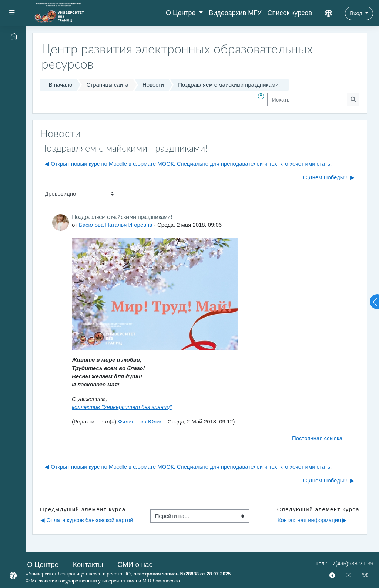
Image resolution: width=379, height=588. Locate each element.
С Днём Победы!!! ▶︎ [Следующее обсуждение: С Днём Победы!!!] (329, 177)
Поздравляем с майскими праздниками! (229, 85)
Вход (357, 13)
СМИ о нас (135, 564)
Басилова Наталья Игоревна (116, 225)
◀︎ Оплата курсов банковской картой (87, 520)
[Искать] (307, 99)
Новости (153, 85)
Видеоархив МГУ (235, 13)
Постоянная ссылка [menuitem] (317, 438)
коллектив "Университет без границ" (122, 407)
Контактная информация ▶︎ (312, 520)
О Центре (182, 13)
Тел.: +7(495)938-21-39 (344, 563)
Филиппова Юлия (140, 421)
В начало (61, 85)
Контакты (88, 564)
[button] (262, 99)
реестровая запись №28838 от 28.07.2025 (182, 574)
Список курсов (290, 13)
